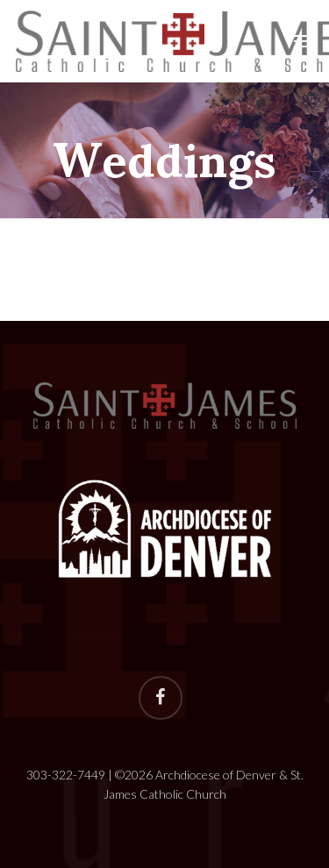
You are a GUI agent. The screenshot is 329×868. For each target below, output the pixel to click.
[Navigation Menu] (304, 41)
